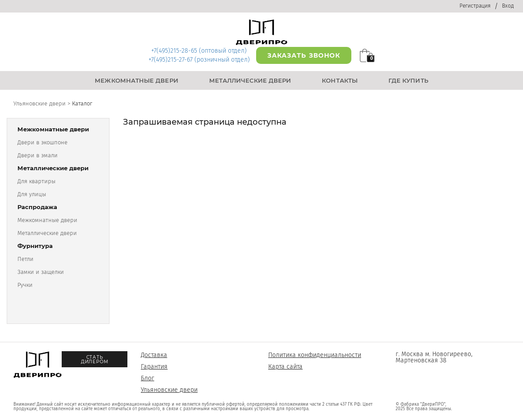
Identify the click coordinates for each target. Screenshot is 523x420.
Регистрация (475, 6)
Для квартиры (36, 181)
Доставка (154, 355)
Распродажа (37, 207)
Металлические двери (53, 168)
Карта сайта (285, 367)
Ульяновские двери (169, 390)
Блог (148, 378)
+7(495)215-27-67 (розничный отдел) (199, 60)
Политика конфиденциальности (315, 355)
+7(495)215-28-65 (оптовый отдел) (199, 51)
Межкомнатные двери (47, 220)
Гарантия (154, 367)
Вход (508, 6)
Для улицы (32, 194)
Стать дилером (95, 359)
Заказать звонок (304, 55)
